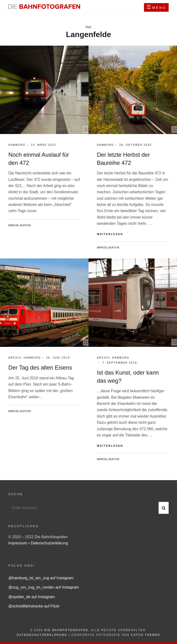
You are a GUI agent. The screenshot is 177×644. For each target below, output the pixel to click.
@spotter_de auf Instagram (32, 597)
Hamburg (17, 145)
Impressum (18, 543)
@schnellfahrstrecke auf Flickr (34, 606)
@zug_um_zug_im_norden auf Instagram (44, 587)
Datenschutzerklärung (50, 543)
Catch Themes (145, 635)
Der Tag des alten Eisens (40, 368)
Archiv (15, 358)
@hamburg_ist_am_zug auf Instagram (41, 578)
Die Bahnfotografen (66, 630)
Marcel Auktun (19, 225)
